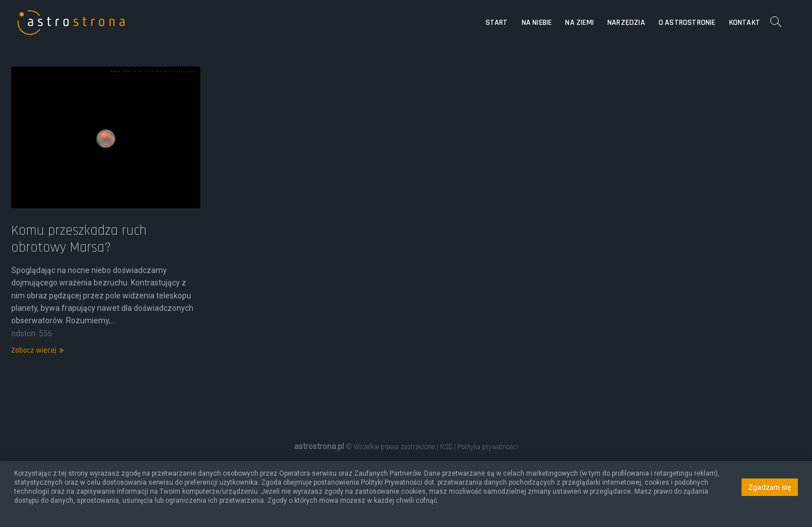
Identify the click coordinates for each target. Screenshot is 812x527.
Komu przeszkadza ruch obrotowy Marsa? (79, 254)
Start (497, 23)
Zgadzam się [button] (770, 487)
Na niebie (537, 23)
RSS (446, 447)
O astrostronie (687, 23)
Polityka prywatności (488, 447)
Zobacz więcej (36, 366)
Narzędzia (626, 23)
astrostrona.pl (319, 446)
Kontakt (745, 23)
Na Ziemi (579, 23)
